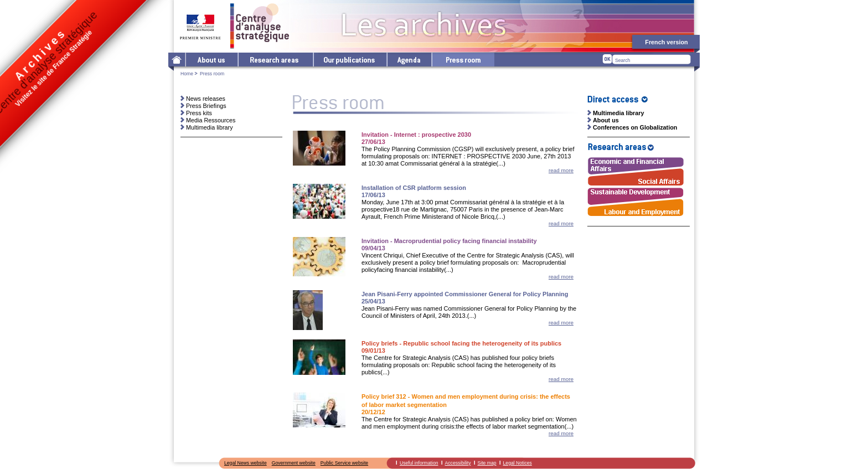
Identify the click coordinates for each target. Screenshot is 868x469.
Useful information (419, 463)
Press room (463, 60)
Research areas (275, 60)
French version (666, 42)
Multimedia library (210, 127)
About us (606, 120)
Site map (487, 463)
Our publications (350, 60)
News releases (206, 99)
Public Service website (344, 463)
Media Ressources (211, 120)
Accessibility (458, 463)
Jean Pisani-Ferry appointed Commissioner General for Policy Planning (465, 294)
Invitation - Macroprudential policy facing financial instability (449, 241)
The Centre (211, 60)
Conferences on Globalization (635, 127)
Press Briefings (206, 106)
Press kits (199, 113)
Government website (294, 463)
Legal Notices (518, 463)
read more (561, 170)
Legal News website (246, 463)
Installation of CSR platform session (414, 188)
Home (187, 74)
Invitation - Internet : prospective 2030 (416, 135)
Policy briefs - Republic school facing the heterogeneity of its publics (461, 343)
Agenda (409, 60)
